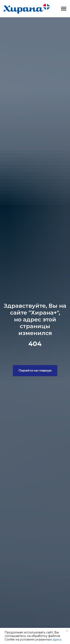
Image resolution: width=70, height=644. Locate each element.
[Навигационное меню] (64, 9)
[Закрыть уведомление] (67, 631)
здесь (57, 639)
